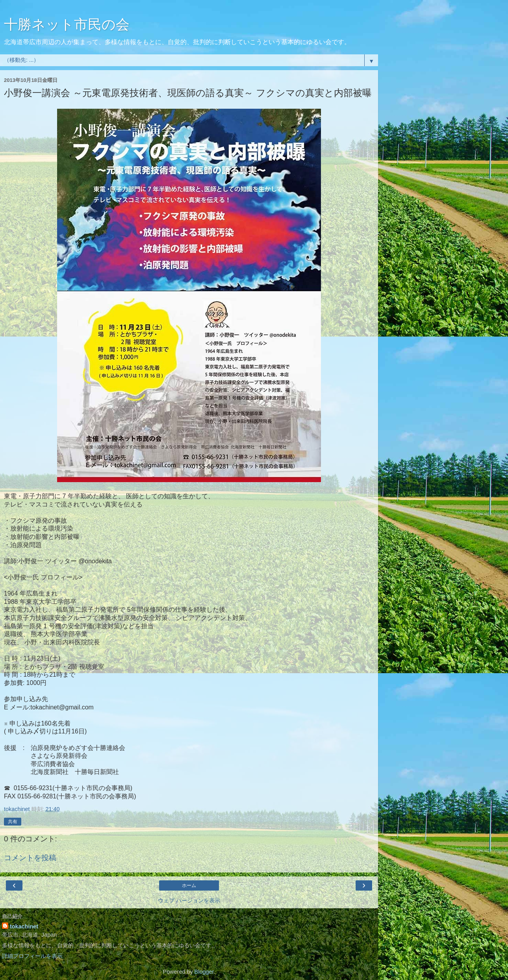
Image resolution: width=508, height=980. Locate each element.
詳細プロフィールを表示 (32, 956)
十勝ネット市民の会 (67, 24)
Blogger (204, 972)
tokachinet (24, 926)
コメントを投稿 (30, 858)
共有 (13, 822)
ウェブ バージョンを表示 (189, 900)
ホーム (189, 885)
